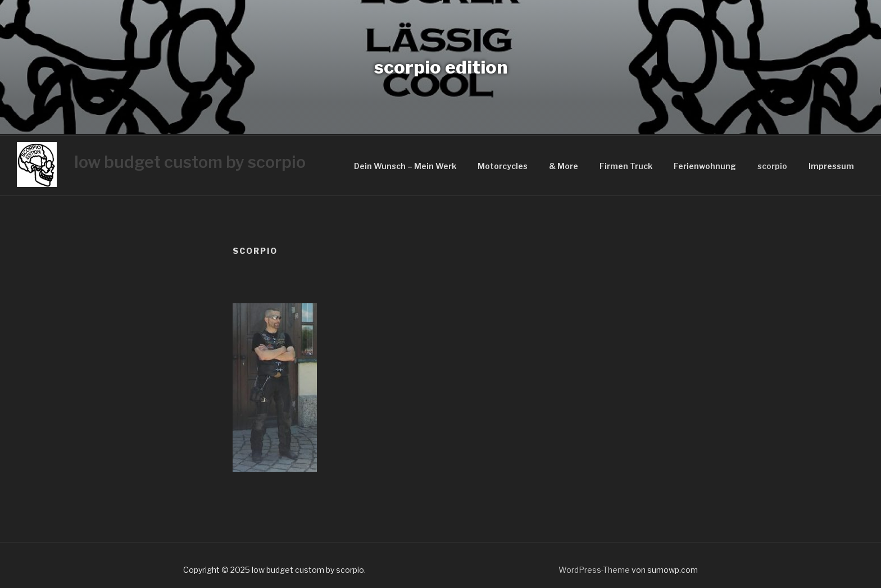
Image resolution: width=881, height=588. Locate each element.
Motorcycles (503, 166)
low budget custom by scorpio (190, 162)
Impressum (831, 166)
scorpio (772, 166)
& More (564, 166)
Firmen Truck (626, 166)
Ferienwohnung (705, 166)
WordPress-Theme (594, 570)
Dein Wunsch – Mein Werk (405, 166)
